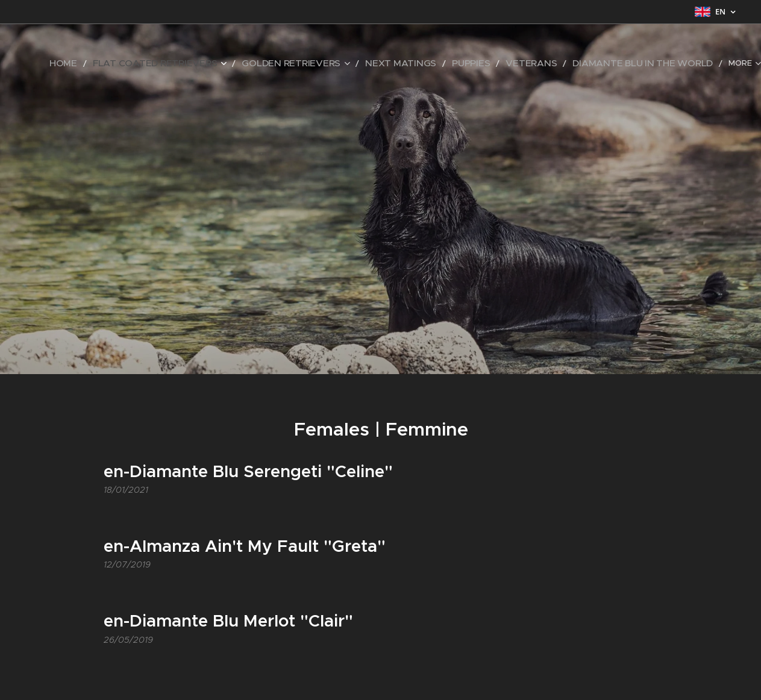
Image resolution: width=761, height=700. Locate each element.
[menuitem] (117, 63)
